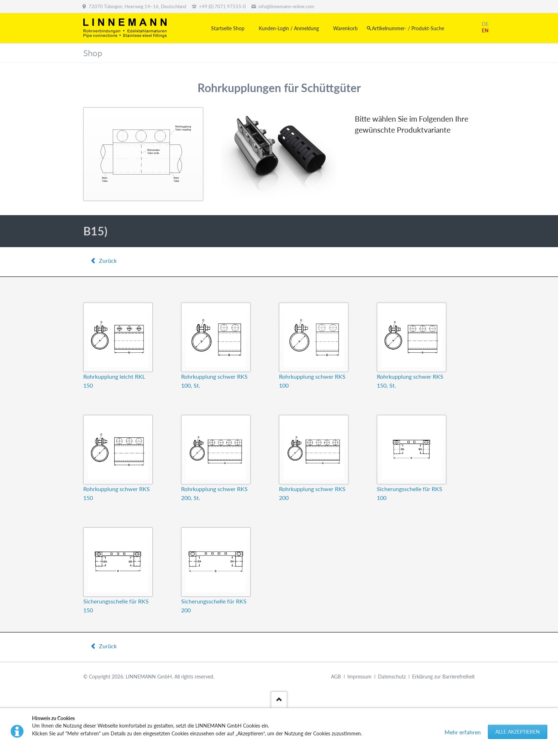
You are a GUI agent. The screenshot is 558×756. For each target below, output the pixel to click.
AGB (336, 677)
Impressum (359, 677)
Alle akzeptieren (518, 732)
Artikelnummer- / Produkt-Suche (408, 28)
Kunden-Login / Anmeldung (289, 28)
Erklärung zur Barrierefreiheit (443, 677)
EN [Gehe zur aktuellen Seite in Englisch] (485, 30)
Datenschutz (392, 677)
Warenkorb (345, 28)
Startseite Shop (228, 28)
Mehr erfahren (463, 732)
